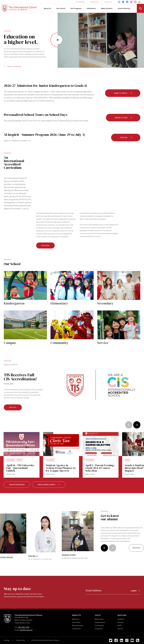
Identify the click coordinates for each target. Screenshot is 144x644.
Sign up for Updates (17, 485)
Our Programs (76, 8)
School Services (124, 8)
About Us (47, 8)
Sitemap (7, 640)
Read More (45, 245)
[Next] (137, 425)
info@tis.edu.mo (26, 630)
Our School (61, 8)
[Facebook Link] (123, 2)
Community (99, 625)
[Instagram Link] (131, 2)
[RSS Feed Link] (139, 2)
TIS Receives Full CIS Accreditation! (20, 377)
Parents (121, 622)
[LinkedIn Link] (127, 2)
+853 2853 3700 (24, 627)
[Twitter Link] (119, 2)
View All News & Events (49, 485)
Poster (126, 138)
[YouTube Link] (135, 2)
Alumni (120, 629)
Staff (119, 625)
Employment (95, 2)
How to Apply (123, 93)
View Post (13, 407)
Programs (99, 629)
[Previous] (129, 425)
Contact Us (108, 2)
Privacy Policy (20, 640)
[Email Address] (113, 591)
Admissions (91, 8)
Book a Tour (124, 118)
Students (121, 619)
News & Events (107, 8)
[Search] (140, 8)
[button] (58, 40)
